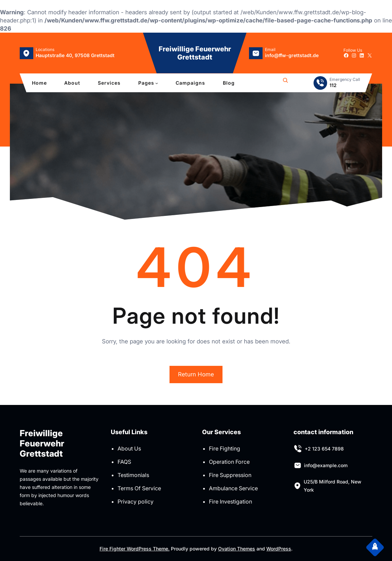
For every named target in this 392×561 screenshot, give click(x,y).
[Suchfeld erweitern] (285, 83)
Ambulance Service (233, 488)
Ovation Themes (237, 549)
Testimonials (133, 475)
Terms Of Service (139, 488)
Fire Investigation (230, 502)
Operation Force (229, 462)
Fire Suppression (230, 475)
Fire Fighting (225, 448)
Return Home (196, 374)
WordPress (279, 549)
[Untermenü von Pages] (157, 83)
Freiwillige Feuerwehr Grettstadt (195, 53)
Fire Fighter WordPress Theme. (135, 549)
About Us (129, 448)
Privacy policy (136, 502)
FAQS (124, 462)
